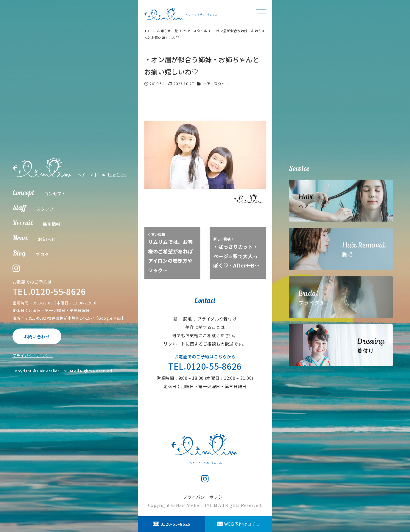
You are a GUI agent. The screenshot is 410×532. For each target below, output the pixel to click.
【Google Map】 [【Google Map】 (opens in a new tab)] (110, 318)
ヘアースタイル (216, 84)
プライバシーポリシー (33, 356)
